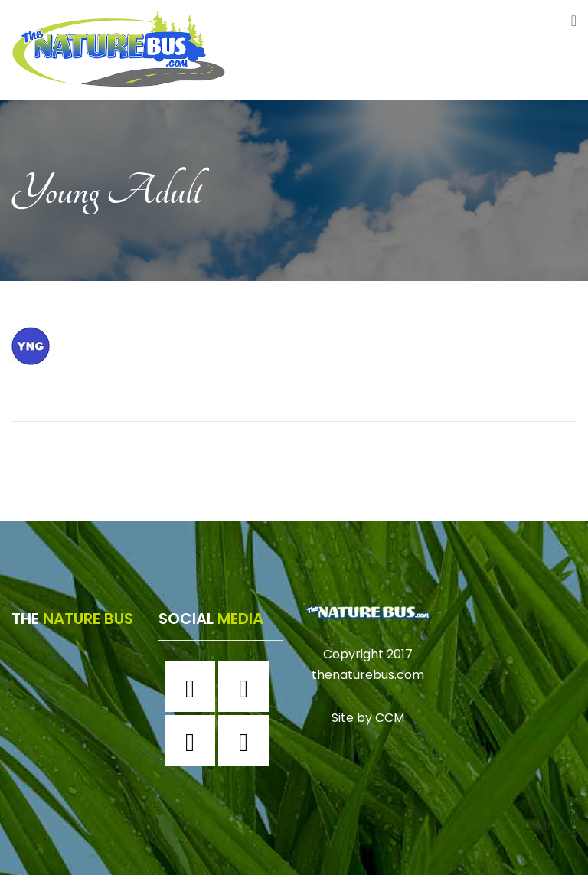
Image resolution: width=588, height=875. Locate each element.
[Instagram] (247, 687)
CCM (390, 718)
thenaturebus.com (368, 675)
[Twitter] (194, 740)
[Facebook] (194, 687)
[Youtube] (247, 740)
